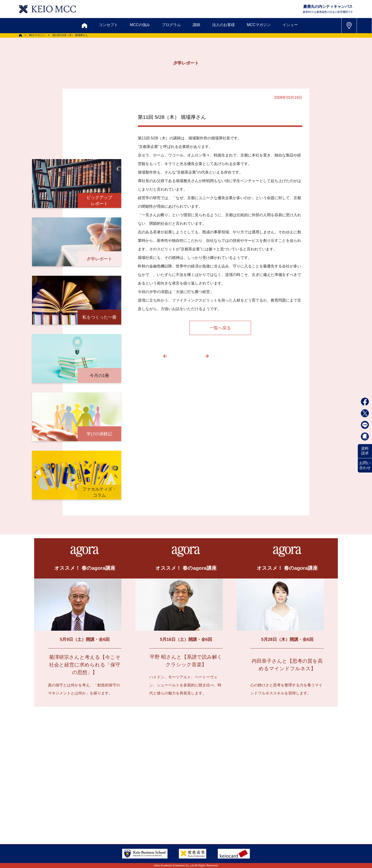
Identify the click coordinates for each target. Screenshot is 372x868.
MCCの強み (140, 25)
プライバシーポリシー (146, 818)
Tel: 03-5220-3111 (283, 806)
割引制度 (136, 784)
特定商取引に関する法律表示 (202, 818)
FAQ (181, 807)
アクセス (74, 807)
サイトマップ (154, 807)
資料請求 (365, 451)
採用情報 (74, 818)
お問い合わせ (365, 465)
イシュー (290, 25)
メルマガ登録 (167, 784)
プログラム (171, 25)
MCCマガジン (259, 25)
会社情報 (101, 818)
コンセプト (108, 25)
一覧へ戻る (220, 328)
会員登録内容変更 (108, 807)
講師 (196, 25)
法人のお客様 (223, 25)
